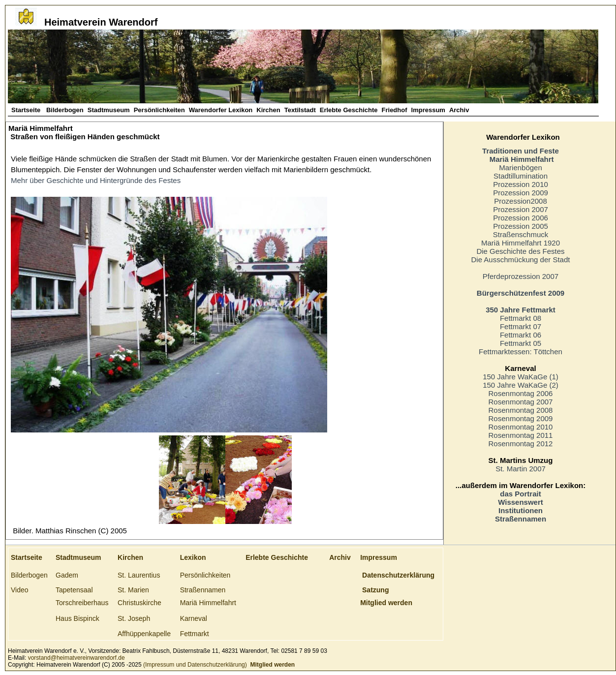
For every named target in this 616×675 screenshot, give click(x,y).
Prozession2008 (521, 201)
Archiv (459, 110)
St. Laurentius (139, 575)
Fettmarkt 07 (521, 326)
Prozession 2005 (521, 226)
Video (20, 590)
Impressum (428, 110)
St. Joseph (134, 618)
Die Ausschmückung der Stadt (521, 260)
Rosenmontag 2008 (521, 410)
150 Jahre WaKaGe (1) (521, 377)
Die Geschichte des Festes (520, 251)
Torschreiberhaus (82, 603)
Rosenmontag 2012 (521, 444)
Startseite (27, 110)
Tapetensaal (74, 590)
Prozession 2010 (521, 184)
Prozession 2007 (521, 209)
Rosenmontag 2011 (521, 435)
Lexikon (193, 557)
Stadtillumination (521, 176)
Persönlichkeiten (159, 110)
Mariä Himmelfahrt (208, 603)
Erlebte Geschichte (349, 110)
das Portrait (520, 494)
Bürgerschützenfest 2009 (521, 293)
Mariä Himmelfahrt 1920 (521, 243)
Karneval (194, 618)
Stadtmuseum (109, 110)
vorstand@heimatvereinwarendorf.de (77, 658)
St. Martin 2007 (521, 469)
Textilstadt (300, 110)
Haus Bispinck (77, 618)
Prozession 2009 (521, 193)
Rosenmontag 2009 (521, 418)
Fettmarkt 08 (521, 318)
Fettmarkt (195, 634)
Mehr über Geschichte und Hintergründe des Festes (96, 180)
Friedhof (395, 110)
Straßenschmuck (521, 234)
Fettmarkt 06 (521, 335)
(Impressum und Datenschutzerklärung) (194, 665)
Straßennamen (521, 519)
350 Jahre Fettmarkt (521, 310)
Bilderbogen (65, 110)
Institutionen (521, 510)
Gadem (67, 575)
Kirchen (268, 110)
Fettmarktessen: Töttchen (521, 352)
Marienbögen (521, 168)
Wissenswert (521, 502)
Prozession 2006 (521, 218)
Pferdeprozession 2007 (521, 276)
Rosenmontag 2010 (521, 427)
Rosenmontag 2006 (521, 393)
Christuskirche (139, 603)
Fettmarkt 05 (521, 343)
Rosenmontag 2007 (521, 402)
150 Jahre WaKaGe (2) (521, 385)
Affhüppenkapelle (144, 634)
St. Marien (133, 590)
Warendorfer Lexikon (221, 110)
